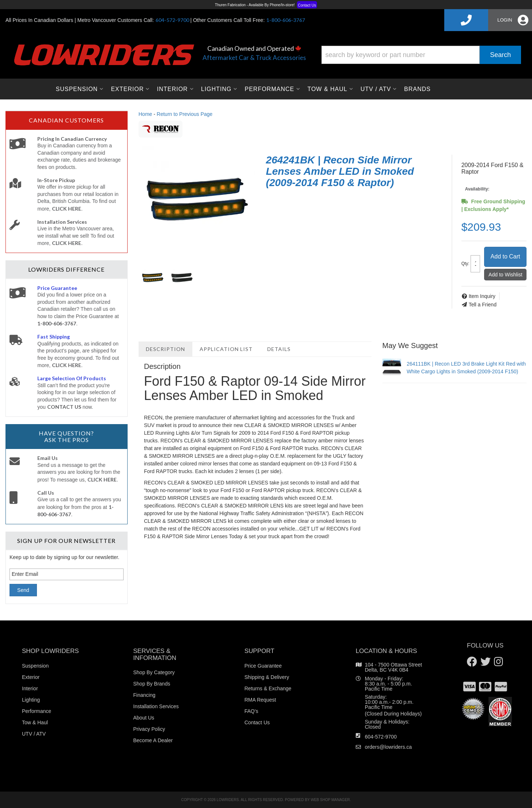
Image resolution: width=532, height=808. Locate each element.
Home (145, 114)
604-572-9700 (381, 737)
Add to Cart (505, 256)
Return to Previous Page (185, 114)
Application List (226, 349)
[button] (421, 55)
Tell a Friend (483, 305)
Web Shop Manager (330, 800)
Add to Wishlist (505, 275)
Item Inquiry (482, 296)
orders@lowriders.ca (388, 747)
